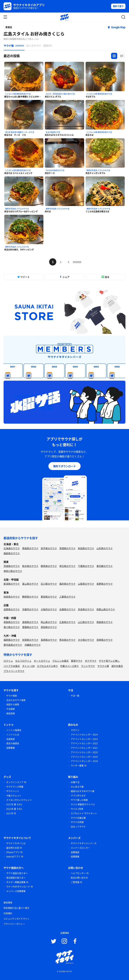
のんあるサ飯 (77, 787)
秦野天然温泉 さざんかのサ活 (98, 170)
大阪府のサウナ (49, 609)
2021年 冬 (11, 813)
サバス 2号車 (77, 809)
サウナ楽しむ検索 (79, 800)
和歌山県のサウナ (106, 609)
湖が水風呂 (117, 666)
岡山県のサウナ (49, 622)
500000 (76, 262)
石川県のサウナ (49, 584)
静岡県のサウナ (30, 597)
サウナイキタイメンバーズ (84, 843)
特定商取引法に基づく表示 (16, 908)
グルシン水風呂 (60, 661)
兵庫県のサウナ (67, 609)
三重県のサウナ (67, 597)
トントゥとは (13, 735)
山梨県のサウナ (86, 584)
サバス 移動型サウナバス (83, 804)
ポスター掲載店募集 (16, 882)
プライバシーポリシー (14, 924)
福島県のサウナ (12, 553)
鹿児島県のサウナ (13, 645)
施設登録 (11, 713)
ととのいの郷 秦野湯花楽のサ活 (18, 94)
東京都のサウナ (105, 566)
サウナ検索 (12, 696)
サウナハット (13, 791)
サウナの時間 (77, 822)
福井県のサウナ (67, 584)
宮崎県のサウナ (105, 640)
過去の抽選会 (13, 743)
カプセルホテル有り (47, 666)
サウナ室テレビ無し (109, 661)
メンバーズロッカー (80, 848)
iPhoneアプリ (13, 852)
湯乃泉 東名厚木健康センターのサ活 (20, 132)
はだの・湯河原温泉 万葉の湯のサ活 (60, 94)
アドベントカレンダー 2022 (84, 743)
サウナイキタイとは (16, 843)
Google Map (118, 27)
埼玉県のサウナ (67, 566)
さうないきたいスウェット (19, 800)
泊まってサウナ (78, 827)
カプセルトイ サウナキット (84, 813)
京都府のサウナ (30, 609)
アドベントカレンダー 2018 (84, 761)
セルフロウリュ (23, 661)
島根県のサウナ (30, 622)
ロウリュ (8, 661)
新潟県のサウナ (12, 584)
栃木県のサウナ (30, 566)
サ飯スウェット (14, 796)
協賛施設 (75, 852)
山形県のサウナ (105, 548)
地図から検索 (13, 705)
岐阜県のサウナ (12, 597)
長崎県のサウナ (49, 640)
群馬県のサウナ (49, 566)
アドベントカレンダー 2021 (84, 748)
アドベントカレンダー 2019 (84, 757)
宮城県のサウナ (67, 548)
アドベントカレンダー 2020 (84, 752)
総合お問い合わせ (79, 878)
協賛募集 (11, 748)
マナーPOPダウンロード (18, 887)
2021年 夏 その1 (14, 804)
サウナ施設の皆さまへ (17, 873)
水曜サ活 (75, 782)
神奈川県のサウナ (13, 571)
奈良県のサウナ (86, 609)
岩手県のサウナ (49, 548)
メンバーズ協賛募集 (16, 891)
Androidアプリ (13, 857)
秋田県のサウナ (86, 548)
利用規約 (8, 913)
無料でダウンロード (64, 466)
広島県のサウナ (67, 622)
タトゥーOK (28, 666)
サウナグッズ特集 (15, 787)
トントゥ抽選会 (14, 730)
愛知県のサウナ (49, 597)
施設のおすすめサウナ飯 (83, 791)
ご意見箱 (75, 882)
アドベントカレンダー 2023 (84, 739)
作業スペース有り (70, 666)
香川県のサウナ (12, 627)
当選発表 (11, 739)
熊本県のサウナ (67, 640)
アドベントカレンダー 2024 (84, 735)
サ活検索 (11, 709)
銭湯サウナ (77, 661)
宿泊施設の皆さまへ (16, 878)
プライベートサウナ (14, 671)
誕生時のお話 (13, 848)
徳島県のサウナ (105, 622)
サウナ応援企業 (78, 818)
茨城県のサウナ (12, 566)
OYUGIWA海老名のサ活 (55, 170)
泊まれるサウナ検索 (16, 700)
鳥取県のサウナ (12, 622)
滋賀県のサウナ (12, 609)
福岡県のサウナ (12, 640)
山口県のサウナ (86, 622)
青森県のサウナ (30, 548)
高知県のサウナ (49, 627)
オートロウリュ (42, 661)
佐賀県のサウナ (30, 640)
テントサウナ (88, 666)
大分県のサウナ (86, 640)
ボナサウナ (91, 661)
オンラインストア (15, 782)
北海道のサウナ (12, 548)
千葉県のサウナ (86, 566)
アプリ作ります (78, 796)
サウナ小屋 (103, 666)
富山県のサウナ (30, 584)
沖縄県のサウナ (33, 645)
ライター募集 (77, 766)
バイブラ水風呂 (12, 666)
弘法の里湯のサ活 (53, 132)
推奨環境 (8, 903)
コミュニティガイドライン (16, 919)
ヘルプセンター (78, 873)
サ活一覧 (75, 696)
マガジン (75, 730)
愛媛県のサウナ (30, 627)
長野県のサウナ (105, 584)
